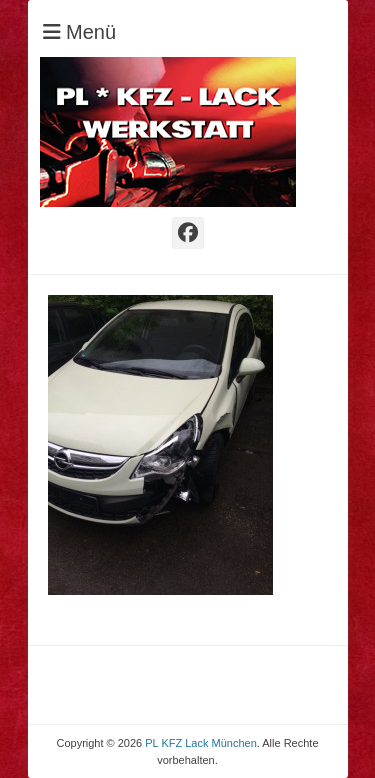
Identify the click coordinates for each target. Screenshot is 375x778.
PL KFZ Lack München (200, 743)
